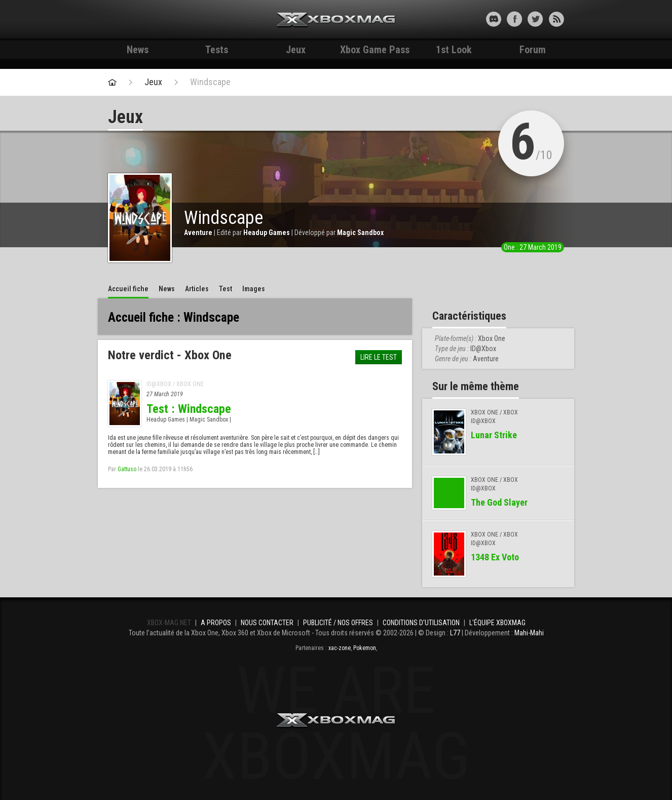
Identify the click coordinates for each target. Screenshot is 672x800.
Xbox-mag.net (336, 20)
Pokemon (365, 648)
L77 (455, 633)
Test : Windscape (189, 409)
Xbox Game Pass (375, 50)
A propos (216, 623)
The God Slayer (499, 502)
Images (254, 289)
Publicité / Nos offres (338, 623)
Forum (533, 50)
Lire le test (379, 357)
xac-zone (340, 648)
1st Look (454, 50)
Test (226, 289)
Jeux (296, 50)
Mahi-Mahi (529, 633)
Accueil (128, 289)
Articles (197, 289)
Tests (217, 50)
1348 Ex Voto (495, 557)
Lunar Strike (494, 435)
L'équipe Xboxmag (497, 623)
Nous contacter (267, 623)
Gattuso (127, 469)
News (138, 50)
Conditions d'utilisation (421, 623)
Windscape (210, 82)
